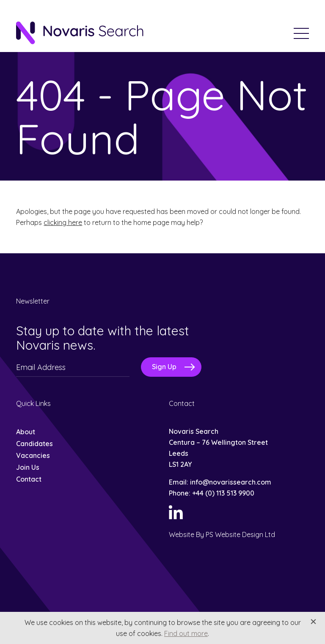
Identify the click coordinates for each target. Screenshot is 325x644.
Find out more (186, 633)
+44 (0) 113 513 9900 (223, 493)
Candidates (34, 444)
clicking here (63, 222)
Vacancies (33, 455)
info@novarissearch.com (231, 482)
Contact (29, 479)
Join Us (28, 467)
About (26, 432)
